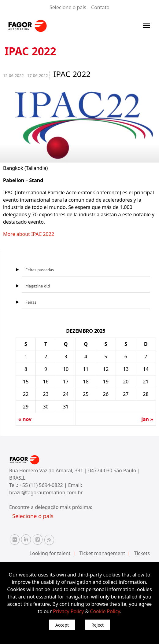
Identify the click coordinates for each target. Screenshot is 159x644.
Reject (98, 625)
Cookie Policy (105, 611)
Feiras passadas (40, 270)
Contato (100, 7)
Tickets (142, 553)
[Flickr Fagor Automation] (15, 540)
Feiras (31, 302)
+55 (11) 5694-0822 (42, 485)
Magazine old (38, 286)
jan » (147, 419)
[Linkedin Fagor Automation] (26, 540)
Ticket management (102, 553)
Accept (62, 625)
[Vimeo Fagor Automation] (38, 540)
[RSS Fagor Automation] (49, 540)
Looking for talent (50, 553)
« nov (25, 419)
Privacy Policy (68, 611)
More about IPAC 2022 (29, 234)
